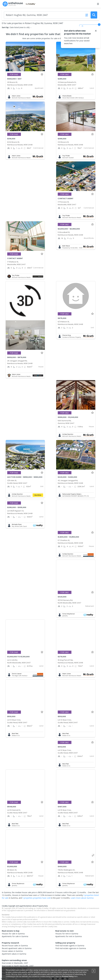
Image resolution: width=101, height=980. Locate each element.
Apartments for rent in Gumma (69, 936)
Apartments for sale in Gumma (15, 936)
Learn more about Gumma (82, 898)
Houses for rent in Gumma (67, 934)
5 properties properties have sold (36, 898)
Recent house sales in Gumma (15, 946)
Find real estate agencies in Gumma (71, 948)
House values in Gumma (12, 951)
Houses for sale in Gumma (13, 934)
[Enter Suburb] (47, 15)
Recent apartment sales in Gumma (17, 948)
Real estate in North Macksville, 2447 (18, 966)
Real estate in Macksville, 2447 (15, 963)
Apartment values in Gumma (14, 954)
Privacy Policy (68, 976)
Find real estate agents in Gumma (70, 946)
